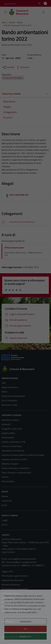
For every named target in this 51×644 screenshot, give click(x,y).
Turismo (5, 477)
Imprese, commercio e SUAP (14, 459)
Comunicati (7, 501)
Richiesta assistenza (11, 585)
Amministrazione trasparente (15, 589)
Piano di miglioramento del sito (16, 611)
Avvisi (4, 505)
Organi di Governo (10, 387)
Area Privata (7, 621)
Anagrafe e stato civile (12, 429)
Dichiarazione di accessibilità (14, 606)
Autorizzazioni (8, 437)
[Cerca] (44, 12)
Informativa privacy (10, 593)
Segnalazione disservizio (13, 580)
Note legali (7, 602)
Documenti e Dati (9, 405)
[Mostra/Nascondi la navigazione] (5, 12)
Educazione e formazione (13, 451)
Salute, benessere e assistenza (16, 468)
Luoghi (5, 520)
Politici (5, 392)
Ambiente (6, 424)
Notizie (5, 496)
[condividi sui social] (8, 67)
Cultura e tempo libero (12, 446)
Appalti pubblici (8, 433)
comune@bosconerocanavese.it (22, 559)
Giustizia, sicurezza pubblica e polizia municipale (23, 455)
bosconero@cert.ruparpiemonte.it (21, 562)
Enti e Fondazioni (9, 400)
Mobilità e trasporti (10, 464)
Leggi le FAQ (7, 571)
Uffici (4, 383)
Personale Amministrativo (13, 396)
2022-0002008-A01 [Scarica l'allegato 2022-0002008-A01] (19, 195)
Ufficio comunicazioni (14, 248)
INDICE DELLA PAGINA (26, 94)
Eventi (5, 525)
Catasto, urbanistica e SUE (14, 442)
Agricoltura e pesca (10, 420)
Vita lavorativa (8, 481)
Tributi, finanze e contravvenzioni (16, 472)
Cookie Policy (8, 598)
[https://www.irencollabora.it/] (26, 222)
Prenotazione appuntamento (15, 576)
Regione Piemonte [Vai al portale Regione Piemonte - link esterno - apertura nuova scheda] (10, 4)
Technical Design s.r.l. (20, 637)
